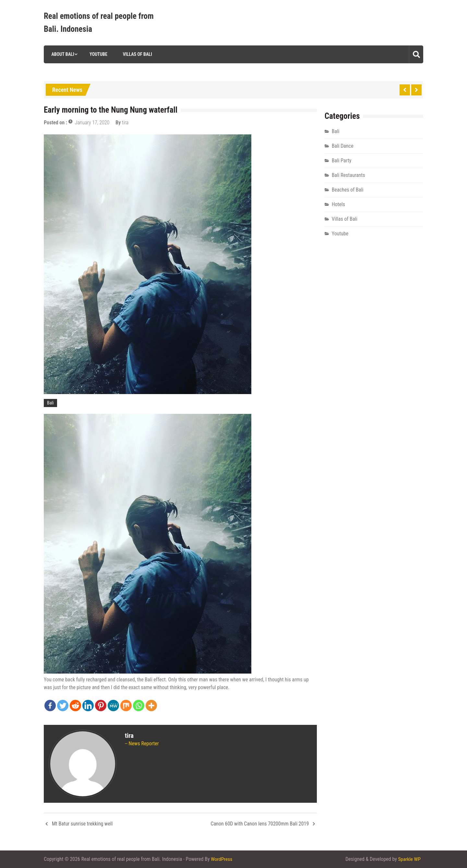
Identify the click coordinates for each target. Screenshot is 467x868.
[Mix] (126, 706)
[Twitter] (63, 706)
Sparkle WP (409, 859)
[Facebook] (50, 706)
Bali (50, 403)
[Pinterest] (101, 706)
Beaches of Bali (348, 190)
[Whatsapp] (139, 706)
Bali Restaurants (348, 175)
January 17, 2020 (92, 123)
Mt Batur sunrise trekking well (82, 824)
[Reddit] (75, 706)
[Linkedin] (88, 706)
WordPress (222, 859)
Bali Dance (343, 146)
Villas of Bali (136, 54)
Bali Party (342, 161)
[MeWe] (113, 706)
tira (125, 123)
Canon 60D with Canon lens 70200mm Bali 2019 (260, 824)
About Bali (61, 54)
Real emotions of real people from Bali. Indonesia (99, 23)
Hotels (338, 204)
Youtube (97, 54)
